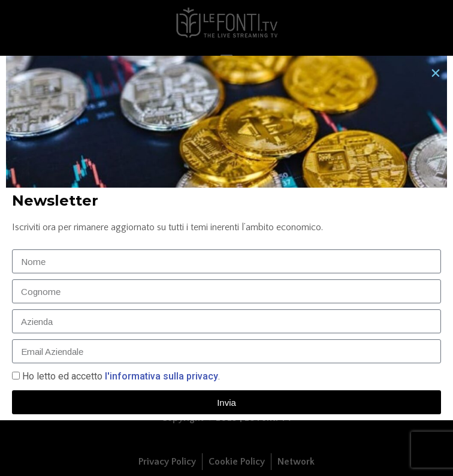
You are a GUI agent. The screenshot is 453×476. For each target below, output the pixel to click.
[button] (436, 73)
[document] (226, 238)
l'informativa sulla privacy (160, 376)
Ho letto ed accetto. (121, 376)
